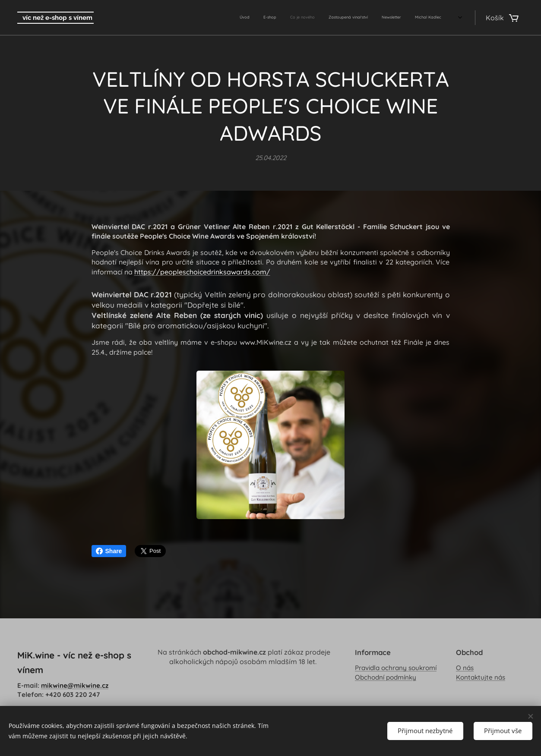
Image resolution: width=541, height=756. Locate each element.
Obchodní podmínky (386, 677)
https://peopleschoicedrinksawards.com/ (202, 272)
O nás (465, 668)
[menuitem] (365, 18)
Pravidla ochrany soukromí (396, 668)
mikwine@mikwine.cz (75, 685)
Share (109, 551)
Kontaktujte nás (481, 677)
